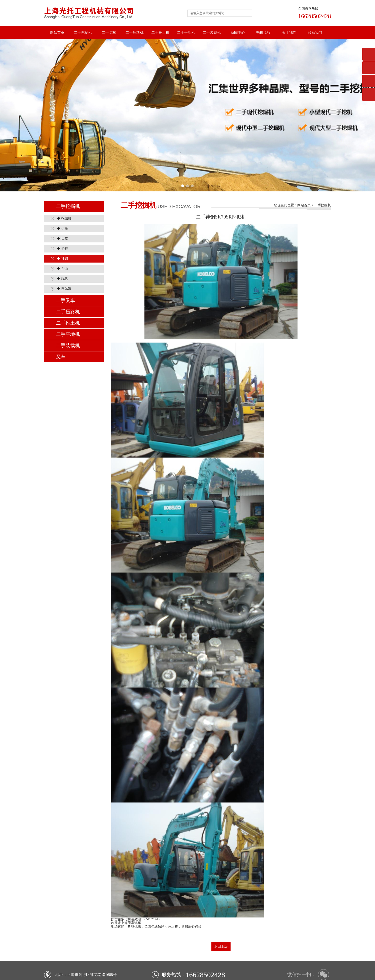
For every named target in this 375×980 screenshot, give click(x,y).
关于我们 (289, 33)
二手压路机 (135, 33)
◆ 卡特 (62, 218)
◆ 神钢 (62, 228)
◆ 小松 (62, 198)
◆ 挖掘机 (64, 188)
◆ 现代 (62, 248)
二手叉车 (109, 33)
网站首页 (57, 33)
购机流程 (263, 33)
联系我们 (315, 33)
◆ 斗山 (62, 238)
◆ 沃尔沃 (64, 258)
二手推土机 (160, 33)
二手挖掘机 (83, 33)
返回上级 (221, 916)
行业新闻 (231, 966)
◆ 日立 (62, 208)
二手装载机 (212, 33)
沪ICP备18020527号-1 (215, 972)
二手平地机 (186, 33)
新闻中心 (238, 33)
